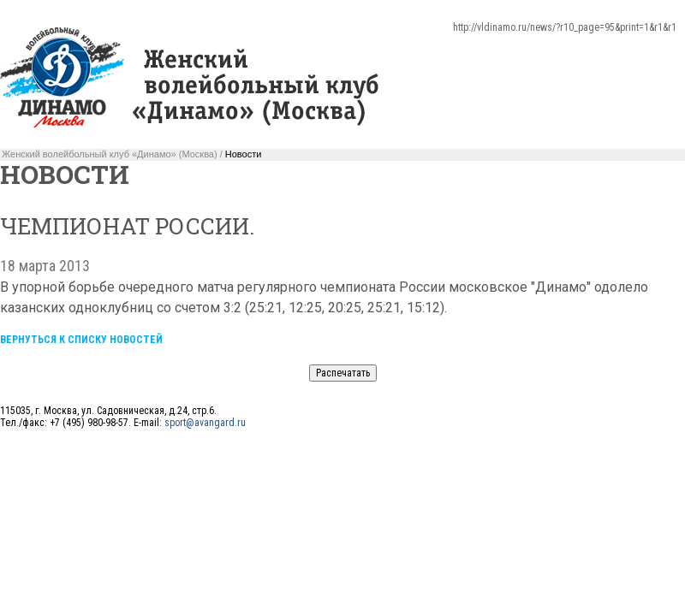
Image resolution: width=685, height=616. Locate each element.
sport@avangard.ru (205, 423)
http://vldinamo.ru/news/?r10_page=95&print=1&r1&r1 (565, 27)
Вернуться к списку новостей (81, 340)
